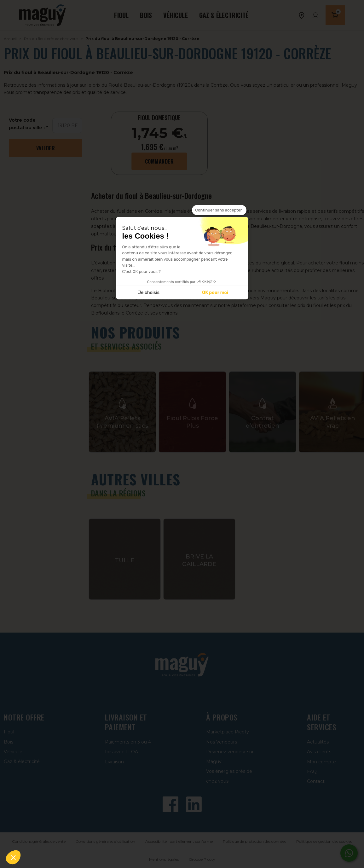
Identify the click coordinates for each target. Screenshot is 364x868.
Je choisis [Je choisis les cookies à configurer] (149, 293)
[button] (13, 857)
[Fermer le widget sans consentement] (219, 210)
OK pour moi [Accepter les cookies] (215, 293)
